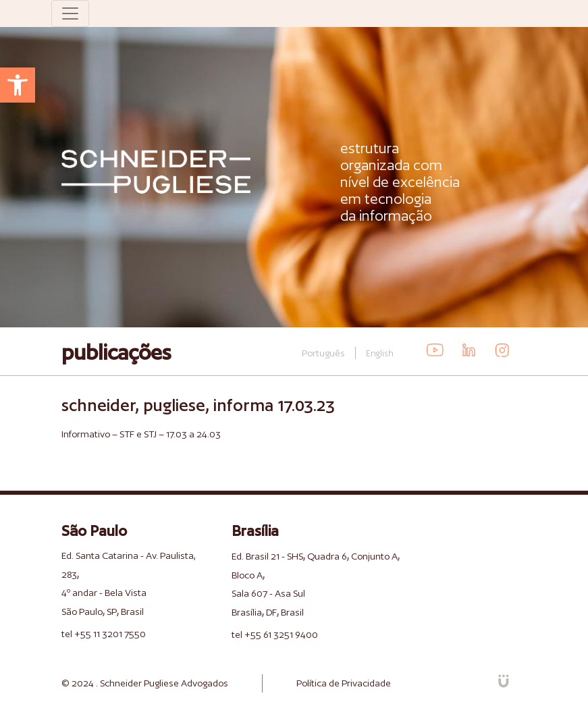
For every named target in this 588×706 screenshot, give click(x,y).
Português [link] (323, 353)
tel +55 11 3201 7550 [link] (104, 634)
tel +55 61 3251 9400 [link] (275, 634)
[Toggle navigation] (70, 13)
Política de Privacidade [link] (344, 683)
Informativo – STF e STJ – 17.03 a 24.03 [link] (141, 434)
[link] (18, 85)
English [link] (380, 353)
